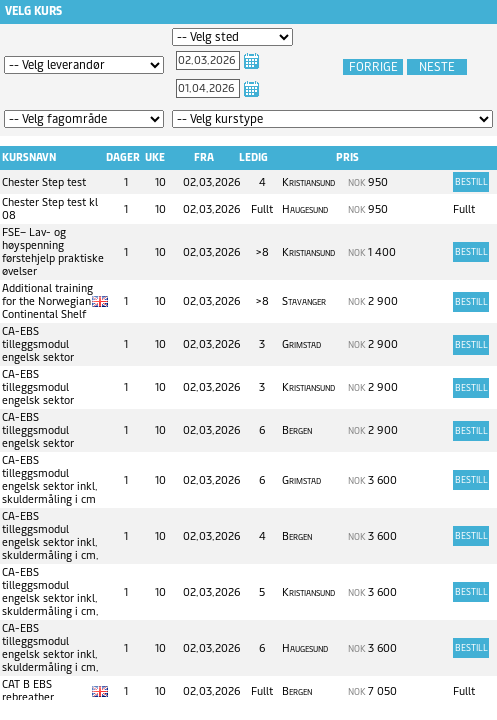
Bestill (471, 181)
